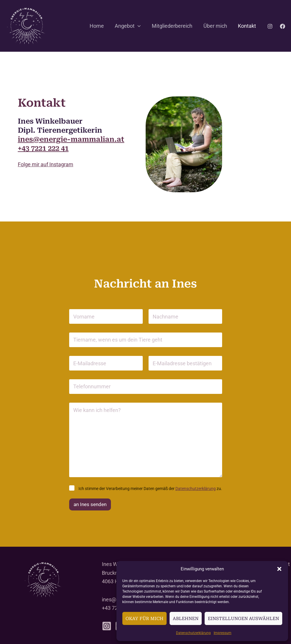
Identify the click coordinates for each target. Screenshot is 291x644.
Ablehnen (186, 619)
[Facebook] (283, 26)
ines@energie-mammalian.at (71, 139)
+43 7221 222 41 (43, 148)
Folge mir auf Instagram (46, 164)
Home (99, 26)
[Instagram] (270, 26)
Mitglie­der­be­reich (173, 26)
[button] (279, 569)
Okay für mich (144, 619)
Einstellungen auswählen (243, 619)
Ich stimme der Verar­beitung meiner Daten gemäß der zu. (150, 489)
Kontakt (247, 26)
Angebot (129, 26)
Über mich (216, 26)
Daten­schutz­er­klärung (193, 633)
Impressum (223, 633)
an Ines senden (90, 504)
